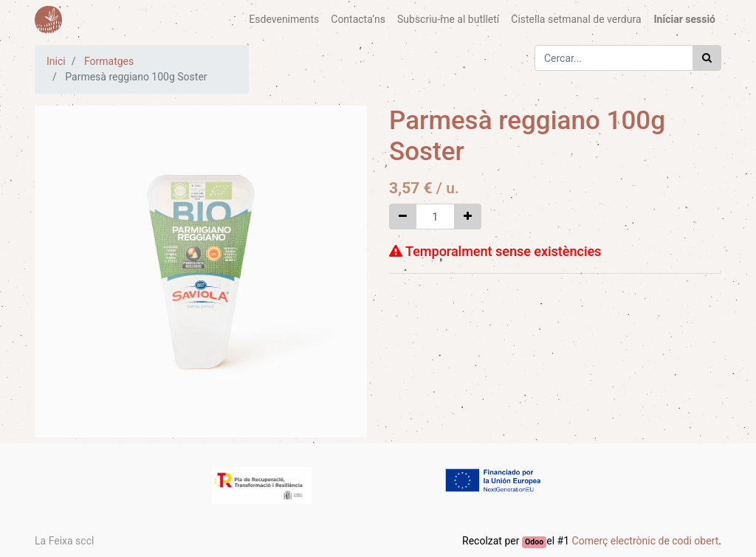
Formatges (109, 61)
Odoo (534, 542)
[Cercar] (707, 58)
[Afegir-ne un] (468, 217)
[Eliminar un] (403, 217)
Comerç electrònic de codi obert (646, 541)
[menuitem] (284, 20)
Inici (56, 61)
